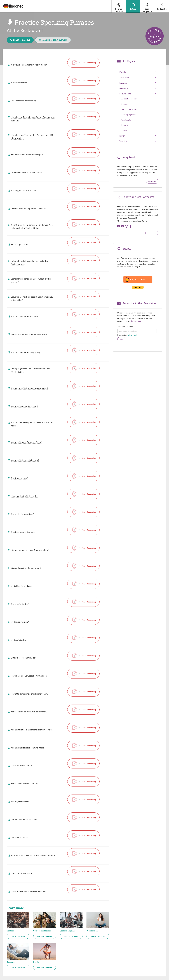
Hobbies (10, 931)
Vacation (123, 142)
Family (122, 136)
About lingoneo (147, 6)
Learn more (152, 182)
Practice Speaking (18, 937)
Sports (36, 963)
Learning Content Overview (53, 41)
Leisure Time (125, 94)
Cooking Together (68, 931)
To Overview (152, 234)
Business (123, 84)
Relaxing (11, 963)
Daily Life (124, 89)
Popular (123, 73)
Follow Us (162, 5)
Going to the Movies (42, 931)
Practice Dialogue (20, 41)
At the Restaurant (129, 99)
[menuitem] (119, 7)
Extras (133, 5)
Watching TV (92, 931)
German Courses (119, 6)
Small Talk (124, 78)
